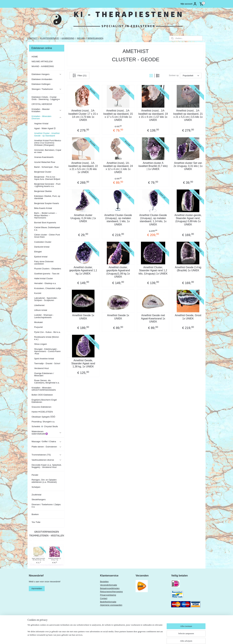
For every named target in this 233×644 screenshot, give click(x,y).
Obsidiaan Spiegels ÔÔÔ (43, 417)
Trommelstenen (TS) (47, 455)
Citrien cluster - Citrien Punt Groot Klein (47, 236)
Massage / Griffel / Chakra (47, 442)
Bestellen (104, 582)
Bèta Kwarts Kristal (43, 208)
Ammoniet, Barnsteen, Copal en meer (48, 151)
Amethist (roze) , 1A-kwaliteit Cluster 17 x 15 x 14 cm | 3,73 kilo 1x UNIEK (83, 115)
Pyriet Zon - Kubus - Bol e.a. (47, 332)
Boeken (35, 514)
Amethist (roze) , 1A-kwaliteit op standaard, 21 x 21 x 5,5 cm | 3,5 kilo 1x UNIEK (188, 115)
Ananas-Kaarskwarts (44, 157)
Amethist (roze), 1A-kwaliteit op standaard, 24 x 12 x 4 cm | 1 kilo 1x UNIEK (118, 168)
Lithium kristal (41, 310)
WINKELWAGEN (95, 38)
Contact (104, 598)
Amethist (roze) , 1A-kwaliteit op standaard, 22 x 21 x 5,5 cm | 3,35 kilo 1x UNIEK (83, 168)
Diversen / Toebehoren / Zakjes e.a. (46, 506)
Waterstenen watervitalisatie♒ (47, 433)
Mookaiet (38, 322)
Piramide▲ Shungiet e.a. (43, 422)
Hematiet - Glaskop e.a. (45, 283)
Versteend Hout (41, 368)
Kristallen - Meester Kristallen (47, 110)
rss (121, 638)
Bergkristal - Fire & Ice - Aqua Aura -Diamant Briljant (47, 178)
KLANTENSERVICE (49, 38)
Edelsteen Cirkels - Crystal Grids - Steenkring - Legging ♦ (46, 98)
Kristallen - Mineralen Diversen (47, 117)
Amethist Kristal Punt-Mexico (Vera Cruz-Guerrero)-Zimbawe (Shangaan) (48, 143)
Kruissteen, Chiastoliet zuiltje (48, 288)
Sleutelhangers (39, 499)
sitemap (116, 638)
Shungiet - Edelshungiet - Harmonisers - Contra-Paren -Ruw (47, 351)
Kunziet (38, 293)
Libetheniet (39, 305)
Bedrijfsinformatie (108, 602)
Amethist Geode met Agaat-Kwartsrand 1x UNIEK (153, 318)
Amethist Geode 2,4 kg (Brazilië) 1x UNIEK (188, 269)
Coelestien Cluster (43, 242)
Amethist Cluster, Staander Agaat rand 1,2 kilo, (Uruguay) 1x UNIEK (153, 270)
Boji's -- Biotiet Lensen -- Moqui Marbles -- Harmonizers (46, 215)
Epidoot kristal (41, 257)
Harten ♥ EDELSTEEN (42, 412)
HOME (35, 57)
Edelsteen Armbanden (42, 79)
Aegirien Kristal (41, 124)
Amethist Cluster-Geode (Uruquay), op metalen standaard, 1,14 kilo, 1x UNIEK (153, 220)
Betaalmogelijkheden (110, 588)
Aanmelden (37, 589)
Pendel (35, 475)
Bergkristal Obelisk (43, 191)
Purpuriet (38, 327)
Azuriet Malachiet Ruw (45, 162)
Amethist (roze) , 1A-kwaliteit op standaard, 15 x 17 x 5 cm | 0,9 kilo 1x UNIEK (118, 115)
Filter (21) (79, 75)
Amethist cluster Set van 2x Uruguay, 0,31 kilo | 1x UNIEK (188, 166)
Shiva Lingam (41, 344)
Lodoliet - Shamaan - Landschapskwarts (44, 316)
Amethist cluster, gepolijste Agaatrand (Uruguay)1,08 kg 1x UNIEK (118, 272)
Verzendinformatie (108, 585)
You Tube (36, 522)
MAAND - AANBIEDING (43, 66)
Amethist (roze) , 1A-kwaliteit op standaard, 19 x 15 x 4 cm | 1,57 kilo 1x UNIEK (153, 115)
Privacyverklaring (108, 595)
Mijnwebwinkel (157, 638)
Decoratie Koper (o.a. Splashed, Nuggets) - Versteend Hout (47, 466)
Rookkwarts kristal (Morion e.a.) (47, 338)
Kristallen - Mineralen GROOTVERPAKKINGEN (44, 389)
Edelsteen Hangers (47, 74)
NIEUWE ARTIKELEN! (42, 61)
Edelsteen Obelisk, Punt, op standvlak (47, 197)
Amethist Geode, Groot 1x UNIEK (188, 317)
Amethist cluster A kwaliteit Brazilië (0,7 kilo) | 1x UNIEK (153, 166)
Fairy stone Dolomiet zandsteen (44, 263)
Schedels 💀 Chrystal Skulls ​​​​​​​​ (45, 426)
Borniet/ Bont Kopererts (45, 223)
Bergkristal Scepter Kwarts (47, 203)
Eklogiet (38, 252)
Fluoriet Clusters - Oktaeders (48, 269)
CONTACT (33, 38)
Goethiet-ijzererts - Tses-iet (47, 274)
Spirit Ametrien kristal (44, 359)
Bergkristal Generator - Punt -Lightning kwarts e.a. (47, 185)
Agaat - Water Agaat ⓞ (45, 128)
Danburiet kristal (42, 247)
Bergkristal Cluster (43, 172)
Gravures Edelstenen (41, 407)
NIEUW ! (81, 38)
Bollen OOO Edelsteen (42, 395)
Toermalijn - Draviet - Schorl (47, 363)
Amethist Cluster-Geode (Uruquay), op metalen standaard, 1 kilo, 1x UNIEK (118, 220)
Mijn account (189, 4)
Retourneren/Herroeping (111, 592)
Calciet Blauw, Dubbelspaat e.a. (47, 229)
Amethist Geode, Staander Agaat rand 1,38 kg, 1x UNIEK (83, 363)
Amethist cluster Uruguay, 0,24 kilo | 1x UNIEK (83, 218)
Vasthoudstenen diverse (47, 460)
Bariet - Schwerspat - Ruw (46, 167)
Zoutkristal (36, 495)
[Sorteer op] (191, 76)
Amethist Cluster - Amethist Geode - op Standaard (47, 134)
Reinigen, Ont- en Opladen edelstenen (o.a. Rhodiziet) (44, 481)
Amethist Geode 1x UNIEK (83, 317)
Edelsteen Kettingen (41, 84)
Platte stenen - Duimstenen (47, 447)
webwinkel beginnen (132, 638)
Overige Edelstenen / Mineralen (44, 374)
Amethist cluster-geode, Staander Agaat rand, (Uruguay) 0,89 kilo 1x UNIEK (188, 220)
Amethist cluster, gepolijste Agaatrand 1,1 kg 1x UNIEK (83, 270)
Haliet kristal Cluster (44, 278)
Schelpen (36, 487)
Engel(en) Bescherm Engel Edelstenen (44, 401)
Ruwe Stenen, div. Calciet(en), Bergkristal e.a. (47, 382)
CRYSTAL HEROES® (42, 104)
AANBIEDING (68, 38)
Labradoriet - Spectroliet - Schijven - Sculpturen (46, 299)
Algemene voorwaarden (111, 605)
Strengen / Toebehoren (47, 89)
